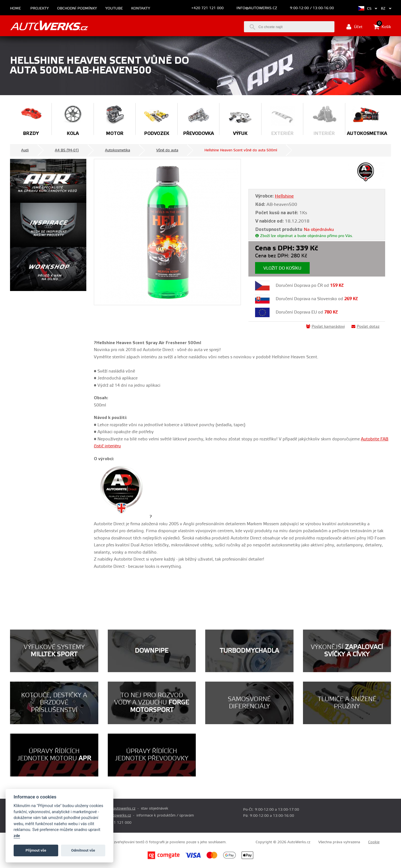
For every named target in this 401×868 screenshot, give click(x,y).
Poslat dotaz (365, 327)
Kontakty (141, 8)
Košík (382, 27)
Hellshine (284, 196)
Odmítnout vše (83, 850)
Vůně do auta (167, 150)
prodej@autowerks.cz (117, 808)
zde (17, 836)
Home (15, 8)
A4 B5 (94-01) (67, 150)
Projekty (40, 8)
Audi (25, 150)
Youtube (114, 8)
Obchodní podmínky (77, 8)
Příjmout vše (36, 850)
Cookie (374, 842)
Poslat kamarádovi (325, 327)
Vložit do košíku (282, 268)
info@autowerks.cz (257, 8)
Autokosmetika (118, 150)
